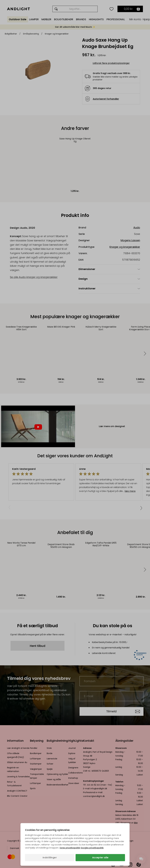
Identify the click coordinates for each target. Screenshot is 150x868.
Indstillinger (50, 858)
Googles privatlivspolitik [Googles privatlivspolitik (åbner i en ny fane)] (92, 848)
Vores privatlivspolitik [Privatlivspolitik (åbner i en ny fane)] (70, 848)
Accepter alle (100, 858)
